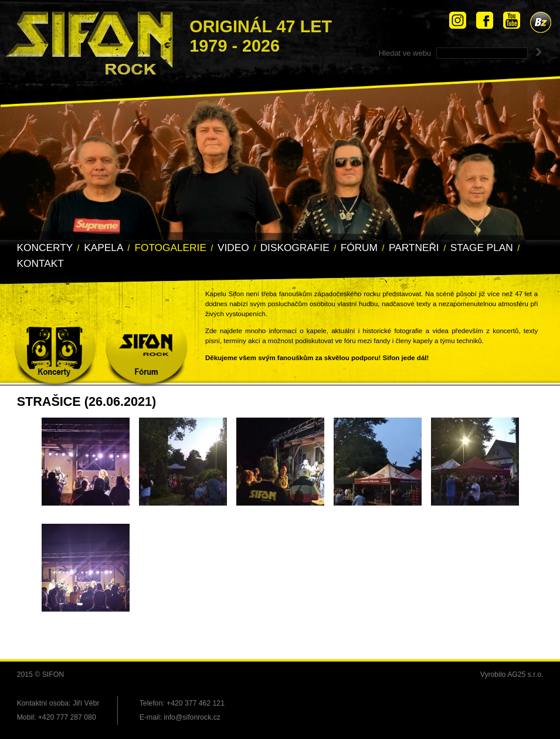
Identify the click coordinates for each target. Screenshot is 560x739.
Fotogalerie (170, 248)
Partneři (414, 248)
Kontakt (40, 263)
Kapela (103, 248)
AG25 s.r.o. (525, 674)
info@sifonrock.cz (192, 717)
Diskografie (295, 248)
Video (233, 248)
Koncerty (45, 248)
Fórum (359, 248)
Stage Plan (482, 248)
